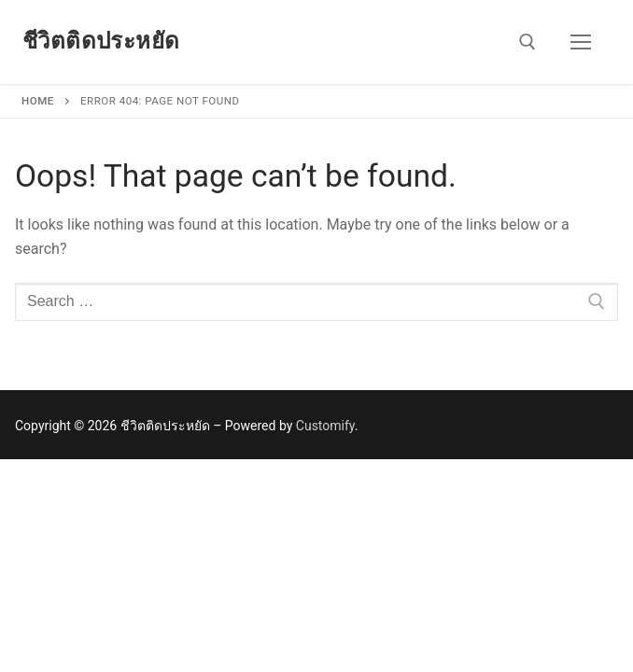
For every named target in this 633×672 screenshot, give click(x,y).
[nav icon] (581, 42)
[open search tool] (527, 42)
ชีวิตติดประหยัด (101, 41)
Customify (325, 426)
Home (38, 101)
